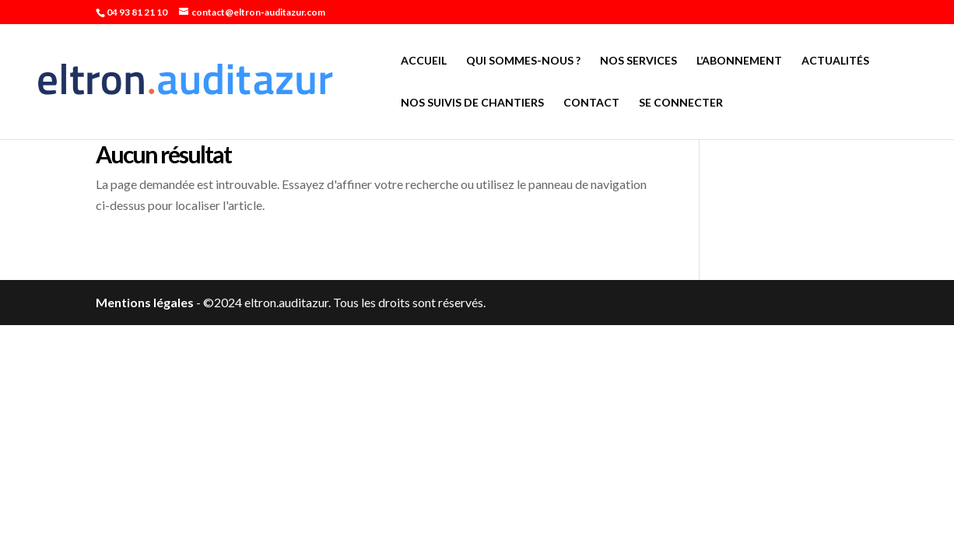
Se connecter (681, 103)
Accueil (424, 61)
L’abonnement (739, 61)
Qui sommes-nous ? (523, 61)
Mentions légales (145, 302)
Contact (591, 103)
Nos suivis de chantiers (472, 103)
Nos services (638, 61)
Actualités (835, 61)
